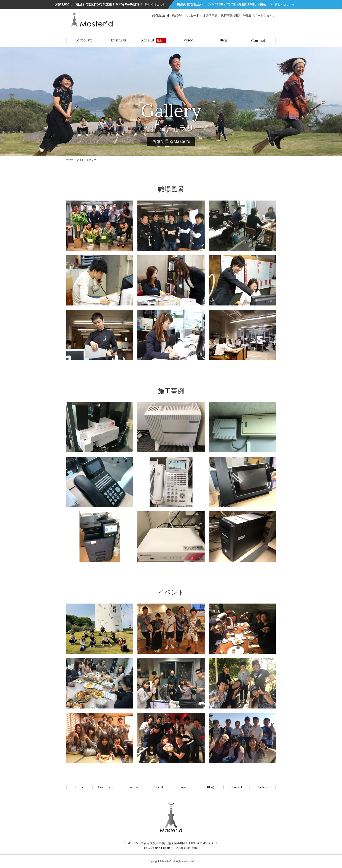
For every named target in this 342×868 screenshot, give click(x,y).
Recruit (154, 40)
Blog (223, 40)
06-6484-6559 (160, 848)
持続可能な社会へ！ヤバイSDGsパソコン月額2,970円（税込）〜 (236, 4)
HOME (70, 160)
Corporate (84, 40)
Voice (188, 40)
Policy (263, 787)
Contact (258, 41)
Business (119, 40)
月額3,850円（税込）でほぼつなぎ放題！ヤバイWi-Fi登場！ (110, 4)
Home (80, 787)
